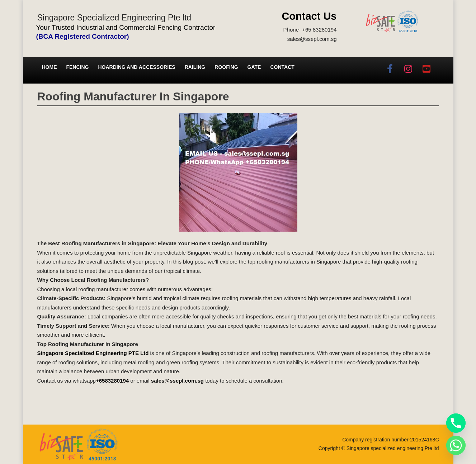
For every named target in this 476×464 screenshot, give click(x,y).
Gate (254, 67)
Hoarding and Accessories (137, 67)
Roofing (226, 67)
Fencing (78, 67)
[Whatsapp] (456, 445)
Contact (282, 67)
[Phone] (456, 423)
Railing (195, 67)
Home (50, 67)
